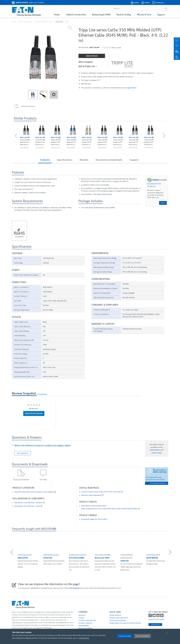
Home (14, 22)
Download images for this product (94, 519)
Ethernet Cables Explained (91, 495)
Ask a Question (23, 453)
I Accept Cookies (125, 636)
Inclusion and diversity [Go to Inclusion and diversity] (87, 620)
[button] (16, 136)
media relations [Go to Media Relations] (115, 615)
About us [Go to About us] (82, 615)
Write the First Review (34, 413)
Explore (163, 203)
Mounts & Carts (144, 15)
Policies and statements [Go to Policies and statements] (119, 618)
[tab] (77, 446)
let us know (75, 588)
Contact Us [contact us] (155, 624)
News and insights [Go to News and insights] (85, 628)
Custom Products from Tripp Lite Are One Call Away (101, 492)
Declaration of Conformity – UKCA (27, 506)
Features (45, 160)
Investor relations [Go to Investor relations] (85, 623)
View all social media (156, 619)
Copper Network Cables (44, 22)
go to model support (158, 483)
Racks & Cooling (124, 15)
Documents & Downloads (109, 160)
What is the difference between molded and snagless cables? (42, 445)
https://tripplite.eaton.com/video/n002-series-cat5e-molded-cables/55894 (109, 509)
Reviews (84, 160)
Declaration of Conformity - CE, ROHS (28, 503)
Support (161, 15)
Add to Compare (86, 62)
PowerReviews (43, 394)
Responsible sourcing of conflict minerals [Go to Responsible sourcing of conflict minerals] (125, 623)
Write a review (116, 48)
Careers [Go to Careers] (81, 618)
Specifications (65, 160)
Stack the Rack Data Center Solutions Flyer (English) (34, 492)
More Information (142, 636)
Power (57, 15)
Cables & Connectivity (76, 15)
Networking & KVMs (101, 15)
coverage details (130, 88)
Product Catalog (25, 22)
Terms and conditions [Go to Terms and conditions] (118, 620)
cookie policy (84, 638)
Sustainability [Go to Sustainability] (84, 626)
